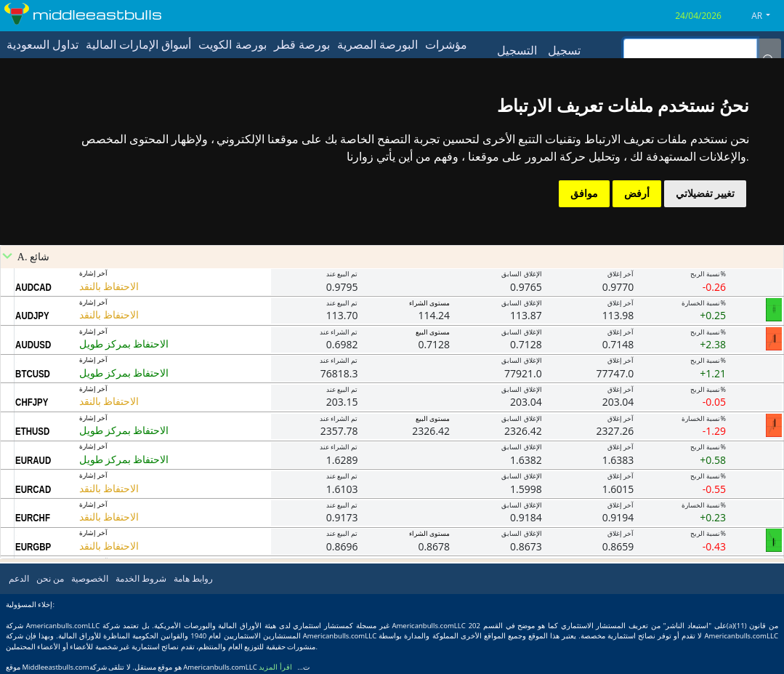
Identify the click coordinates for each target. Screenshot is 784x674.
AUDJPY (32, 316)
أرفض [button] (637, 193)
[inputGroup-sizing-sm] (690, 50)
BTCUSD (33, 374)
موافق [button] (584, 193)
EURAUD (33, 460)
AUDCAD (33, 287)
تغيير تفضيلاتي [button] (705, 193)
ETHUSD (32, 431)
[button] (766, 16)
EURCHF (33, 518)
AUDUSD (33, 345)
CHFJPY (32, 402)
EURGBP (33, 547)
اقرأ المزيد (275, 667)
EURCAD (33, 489)
